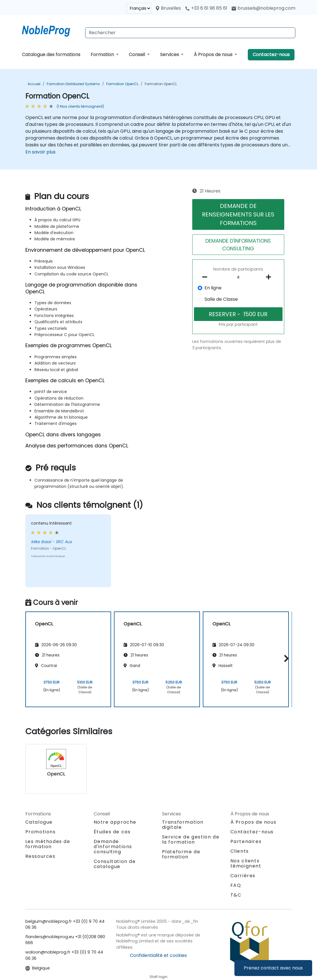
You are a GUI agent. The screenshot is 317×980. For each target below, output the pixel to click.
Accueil (34, 84)
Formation (103, 55)
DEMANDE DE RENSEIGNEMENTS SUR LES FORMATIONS (238, 214)
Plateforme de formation (181, 854)
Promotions (41, 832)
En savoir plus (40, 152)
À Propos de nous (214, 55)
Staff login (158, 977)
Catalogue (39, 822)
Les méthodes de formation (48, 844)
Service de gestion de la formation (191, 839)
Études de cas (112, 832)
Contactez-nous (271, 55)
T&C (236, 895)
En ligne (213, 288)
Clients (240, 851)
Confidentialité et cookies (158, 955)
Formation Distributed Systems (73, 84)
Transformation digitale (183, 825)
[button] (285, 658)
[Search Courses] (190, 33)
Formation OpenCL (122, 84)
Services (170, 55)
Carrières (243, 876)
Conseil (137, 55)
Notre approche (115, 822)
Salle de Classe (221, 299)
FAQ (236, 885)
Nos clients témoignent (246, 863)
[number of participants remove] (206, 277)
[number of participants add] (270, 277)
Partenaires (246, 841)
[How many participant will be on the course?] (238, 277)
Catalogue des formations (51, 55)
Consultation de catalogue (115, 864)
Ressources (40, 856)
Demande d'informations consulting (113, 847)
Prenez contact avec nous (273, 968)
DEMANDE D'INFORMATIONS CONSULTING (238, 245)
